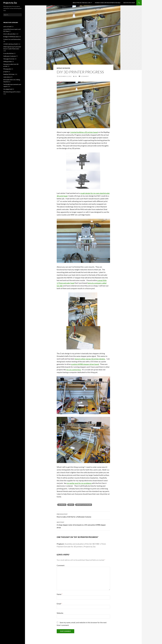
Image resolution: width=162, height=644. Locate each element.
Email (59, 604)
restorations (7, 77)
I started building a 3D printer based (84, 132)
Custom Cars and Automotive (12, 39)
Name (60, 594)
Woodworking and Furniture (12, 92)
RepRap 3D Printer (63, 68)
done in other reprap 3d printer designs (90, 359)
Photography (7, 69)
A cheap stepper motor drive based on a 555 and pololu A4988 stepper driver (83, 525)
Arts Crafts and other (10, 34)
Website (60, 613)
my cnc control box (74, 370)
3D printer (62, 505)
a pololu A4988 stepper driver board (85, 364)
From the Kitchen (8, 53)
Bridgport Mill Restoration (11, 37)
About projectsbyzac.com (82, 3)
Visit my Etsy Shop (129, 3)
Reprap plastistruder (84, 505)
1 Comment (85, 76)
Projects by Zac (10, 3)
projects (6, 72)
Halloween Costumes (10, 56)
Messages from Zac (9, 59)
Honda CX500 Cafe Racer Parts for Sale (108, 3)
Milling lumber (8, 62)
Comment (61, 565)
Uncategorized (8, 89)
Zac (76, 76)
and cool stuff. (7, 27)
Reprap (71, 505)
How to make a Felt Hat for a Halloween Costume (83, 515)
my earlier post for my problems (79, 483)
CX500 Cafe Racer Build (10, 44)
